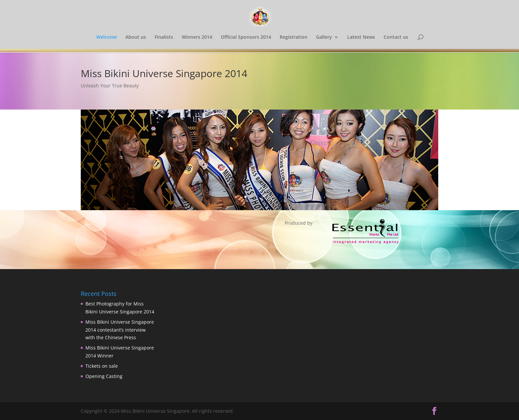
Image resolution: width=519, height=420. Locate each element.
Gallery (324, 37)
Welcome (107, 37)
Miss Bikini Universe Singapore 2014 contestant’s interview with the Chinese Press (120, 330)
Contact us (396, 37)
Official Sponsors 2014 (246, 37)
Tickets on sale (102, 366)
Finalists (164, 37)
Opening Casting (104, 376)
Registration (294, 37)
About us (136, 37)
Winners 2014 (197, 37)
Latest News (361, 37)
